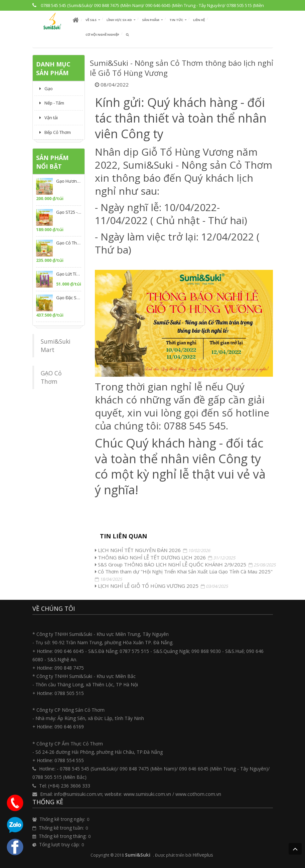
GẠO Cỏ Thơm (51, 377)
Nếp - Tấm (52, 103)
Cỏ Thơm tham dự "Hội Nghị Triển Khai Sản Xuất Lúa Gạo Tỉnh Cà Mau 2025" (184, 571)
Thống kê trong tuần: (61, 828)
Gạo (46, 89)
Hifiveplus (203, 855)
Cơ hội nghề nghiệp (102, 35)
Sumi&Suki (138, 855)
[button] (93, 20)
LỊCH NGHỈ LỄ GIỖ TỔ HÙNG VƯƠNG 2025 (147, 586)
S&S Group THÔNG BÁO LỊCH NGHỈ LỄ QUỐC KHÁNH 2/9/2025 (171, 564)
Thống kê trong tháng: (63, 836)
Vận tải (49, 118)
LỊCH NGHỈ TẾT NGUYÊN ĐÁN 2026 (138, 550)
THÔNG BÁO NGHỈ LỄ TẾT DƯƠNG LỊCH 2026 (150, 557)
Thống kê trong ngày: (62, 819)
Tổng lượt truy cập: (59, 844)
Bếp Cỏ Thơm (55, 132)
